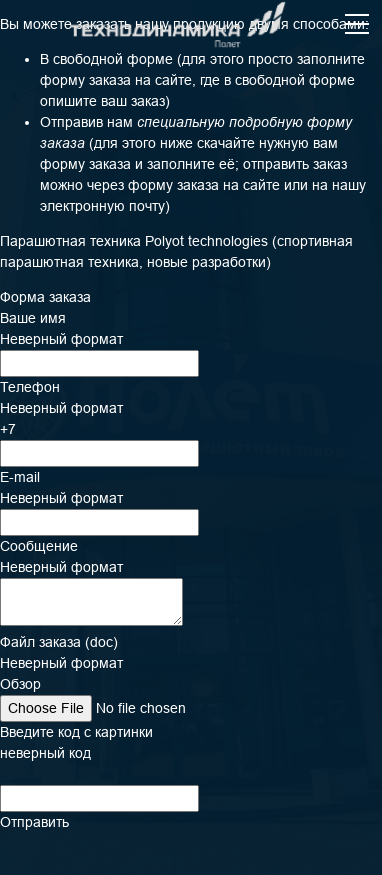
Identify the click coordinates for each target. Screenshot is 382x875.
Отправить (34, 822)
